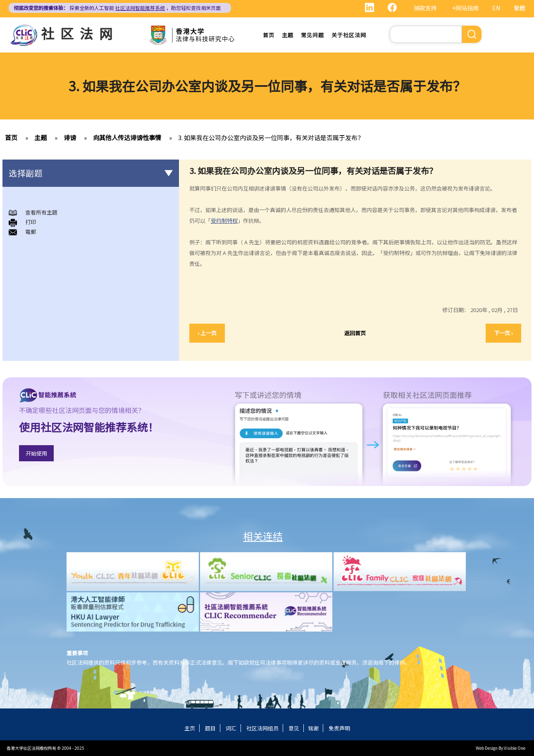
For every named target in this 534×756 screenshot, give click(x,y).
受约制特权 (224, 221)
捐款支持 (425, 8)
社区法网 (80, 33)
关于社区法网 (349, 35)
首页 (269, 35)
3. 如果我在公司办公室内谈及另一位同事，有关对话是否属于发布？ (271, 137)
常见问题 (312, 35)
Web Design (487, 748)
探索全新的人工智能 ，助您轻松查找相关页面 (117, 8)
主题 (288, 35)
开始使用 (36, 453)
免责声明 (339, 728)
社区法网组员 (262, 728)
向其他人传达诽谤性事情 (127, 137)
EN (496, 8)
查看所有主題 (41, 212)
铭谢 (313, 728)
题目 (210, 728)
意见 (294, 728)
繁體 (520, 8)
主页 (190, 728)
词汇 (231, 728)
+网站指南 (465, 8)
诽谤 (70, 137)
